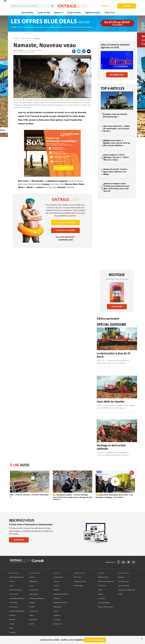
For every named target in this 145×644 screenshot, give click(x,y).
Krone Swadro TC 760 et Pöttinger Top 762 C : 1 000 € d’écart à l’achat (116, 157)
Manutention (13, 607)
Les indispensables (104, 603)
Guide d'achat (79, 573)
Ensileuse (12, 615)
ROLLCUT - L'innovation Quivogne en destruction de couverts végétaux (113, 362)
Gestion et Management (106, 581)
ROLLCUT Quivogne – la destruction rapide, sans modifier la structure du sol (116, 407)
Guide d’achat (74, 13)
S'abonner (127, 6)
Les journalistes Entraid (105, 607)
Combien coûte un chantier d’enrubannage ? (115, 115)
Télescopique (33, 581)
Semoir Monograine (16, 590)
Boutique (121, 577)
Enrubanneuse (58, 577)
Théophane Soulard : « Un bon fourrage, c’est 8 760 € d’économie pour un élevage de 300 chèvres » (72, 497)
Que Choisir (77, 577)
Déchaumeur (58, 624)
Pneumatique (34, 594)
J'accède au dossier (95, 640)
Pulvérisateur (13, 603)
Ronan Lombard (18, 50)
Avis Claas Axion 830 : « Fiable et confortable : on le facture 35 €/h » (117, 129)
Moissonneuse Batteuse (17, 611)
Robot (11, 628)
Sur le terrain (26, 38)
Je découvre (117, 307)
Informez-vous (117, 75)
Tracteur (12, 581)
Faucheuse (57, 620)
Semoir (11, 586)
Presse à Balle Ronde (60, 603)
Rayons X (59, 13)
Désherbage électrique (16, 577)
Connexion (105, 6)
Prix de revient (78, 586)
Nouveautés (28, 13)
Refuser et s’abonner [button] (65, 222)
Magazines (110, 13)
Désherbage (33, 620)
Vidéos (100, 590)
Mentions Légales (124, 586)
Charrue (56, 581)
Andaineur (57, 615)
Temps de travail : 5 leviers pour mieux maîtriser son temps (115, 172)
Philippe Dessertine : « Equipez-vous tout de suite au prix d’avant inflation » (117, 143)
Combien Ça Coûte (80, 581)
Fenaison (12, 624)
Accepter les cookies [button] (65, 230)
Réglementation (93, 13)
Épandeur (12, 620)
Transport (12, 632)
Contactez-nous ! (124, 581)
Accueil (16, 38)
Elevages (37, 38)
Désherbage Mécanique (17, 598)
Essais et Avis (44, 13)
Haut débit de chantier (111, 402)
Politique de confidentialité (127, 590)
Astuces (100, 594)
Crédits (120, 594)
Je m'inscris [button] (19, 540)
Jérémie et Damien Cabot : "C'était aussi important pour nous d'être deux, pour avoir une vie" (117, 187)
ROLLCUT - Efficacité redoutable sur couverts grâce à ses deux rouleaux (113, 454)
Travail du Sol (13, 594)
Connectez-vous (65, 240)
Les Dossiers (102, 598)
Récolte (32, 624)
